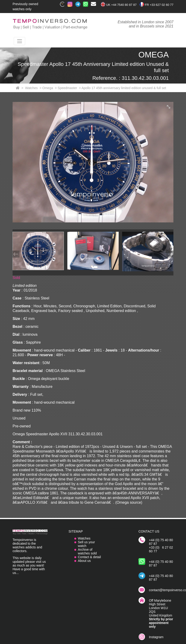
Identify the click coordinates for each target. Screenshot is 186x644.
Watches (84, 538)
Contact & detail (89, 557)
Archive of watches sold (87, 551)
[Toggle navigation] (19, 41)
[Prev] (16, 254)
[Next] (170, 254)
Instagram (156, 637)
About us (84, 561)
